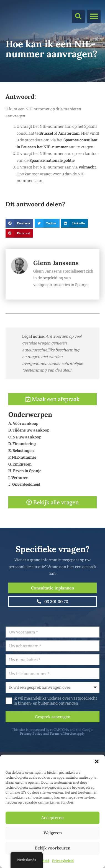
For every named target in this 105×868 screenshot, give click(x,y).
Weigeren (53, 833)
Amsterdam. (69, 133)
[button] (97, 762)
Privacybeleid (63, 861)
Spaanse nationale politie (52, 160)
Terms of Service (78, 733)
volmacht (87, 167)
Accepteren (53, 818)
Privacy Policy (47, 733)
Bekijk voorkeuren (53, 848)
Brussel (47, 133)
